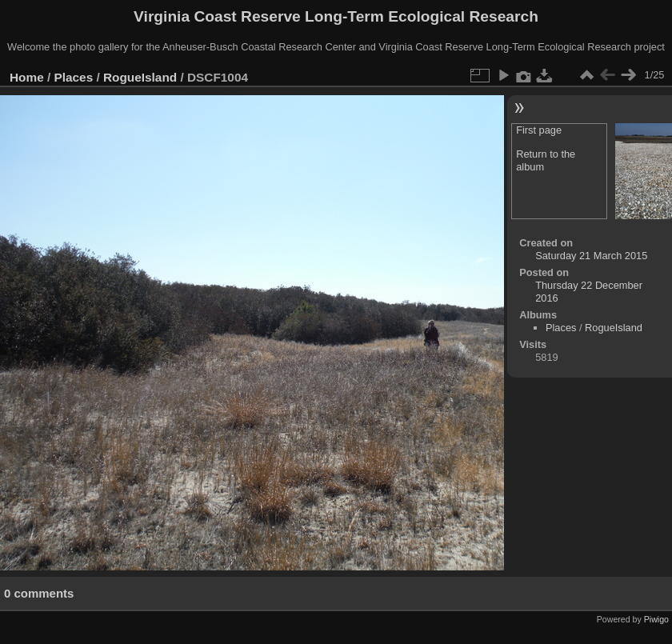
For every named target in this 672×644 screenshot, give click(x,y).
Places (74, 77)
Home (27, 77)
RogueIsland (140, 77)
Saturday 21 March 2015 (591, 256)
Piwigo (656, 619)
